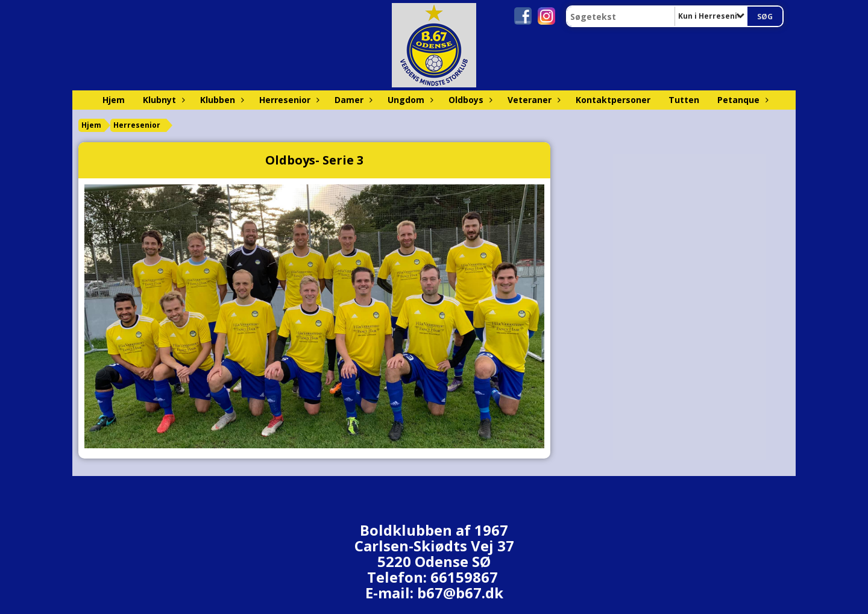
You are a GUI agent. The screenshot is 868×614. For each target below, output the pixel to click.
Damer (352, 100)
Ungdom (409, 100)
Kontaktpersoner (613, 100)
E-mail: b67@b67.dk (434, 593)
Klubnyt (162, 100)
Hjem (114, 100)
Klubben (221, 100)
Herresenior (288, 100)
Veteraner (533, 100)
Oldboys (469, 100)
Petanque (741, 100)
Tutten (684, 100)
